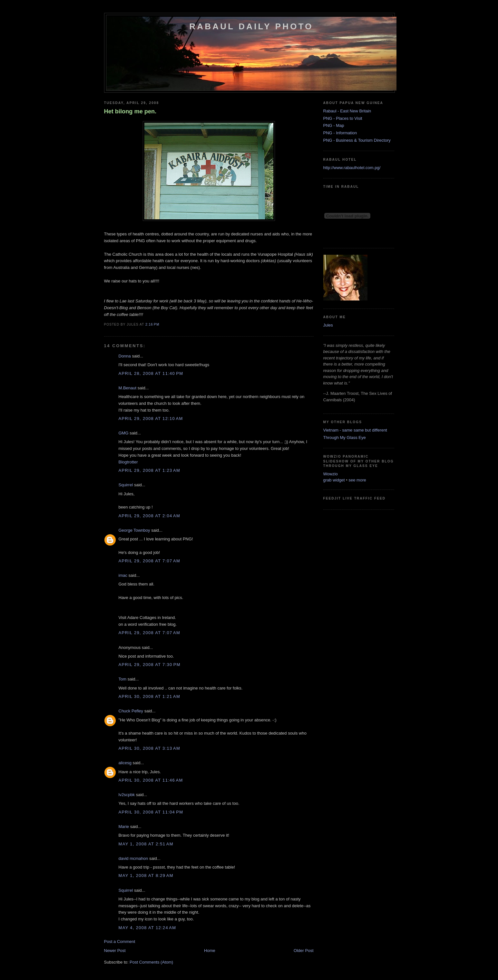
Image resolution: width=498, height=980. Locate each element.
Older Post (303, 951)
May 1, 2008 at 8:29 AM (146, 875)
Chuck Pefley (131, 711)
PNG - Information (340, 133)
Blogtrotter (128, 462)
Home (210, 951)
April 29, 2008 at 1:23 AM (150, 470)
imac (123, 575)
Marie (124, 827)
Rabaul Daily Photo (251, 26)
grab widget (334, 480)
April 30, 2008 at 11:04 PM (151, 812)
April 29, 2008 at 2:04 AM (150, 516)
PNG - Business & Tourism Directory (357, 140)
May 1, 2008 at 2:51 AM (146, 844)
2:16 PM (152, 324)
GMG (124, 433)
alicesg (125, 763)
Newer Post (115, 951)
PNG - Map (334, 125)
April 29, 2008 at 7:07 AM (150, 561)
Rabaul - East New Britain (347, 111)
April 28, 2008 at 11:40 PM (151, 373)
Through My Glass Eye (345, 438)
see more (357, 480)
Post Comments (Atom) (151, 962)
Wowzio (331, 474)
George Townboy (134, 530)
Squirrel (126, 485)
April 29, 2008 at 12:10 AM (151, 419)
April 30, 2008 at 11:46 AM (151, 780)
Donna (125, 356)
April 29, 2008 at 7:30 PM (150, 665)
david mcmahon (133, 858)
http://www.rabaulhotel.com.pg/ (352, 168)
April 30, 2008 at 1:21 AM (150, 696)
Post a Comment (120, 942)
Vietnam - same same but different (355, 430)
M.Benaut (128, 388)
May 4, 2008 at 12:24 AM (147, 928)
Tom (123, 679)
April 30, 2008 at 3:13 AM (150, 748)
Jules (328, 325)
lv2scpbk (127, 795)
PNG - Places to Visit (343, 118)
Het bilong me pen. (130, 111)
